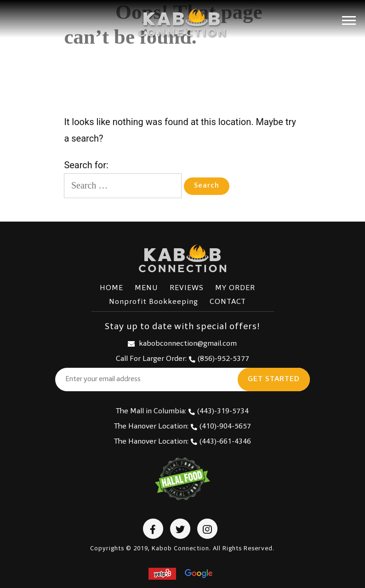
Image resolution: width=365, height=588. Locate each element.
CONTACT (228, 302)
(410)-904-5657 (221, 427)
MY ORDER (235, 288)
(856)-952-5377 (219, 359)
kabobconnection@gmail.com (182, 344)
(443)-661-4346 (221, 442)
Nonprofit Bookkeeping (154, 302)
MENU (146, 288)
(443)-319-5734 (218, 411)
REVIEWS (187, 288)
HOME (111, 288)
